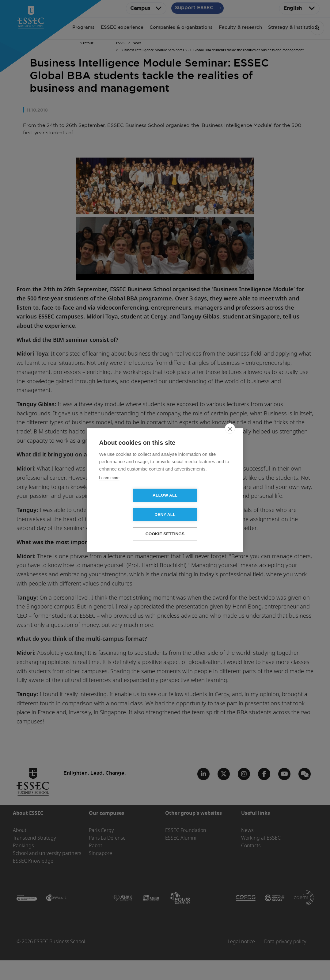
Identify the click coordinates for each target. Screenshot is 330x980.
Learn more (109, 487)
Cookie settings (165, 524)
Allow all (130, 505)
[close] (230, 438)
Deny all (200, 505)
